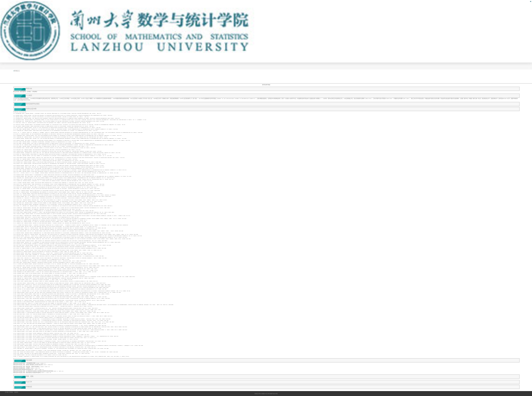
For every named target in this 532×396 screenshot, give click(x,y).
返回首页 (16, 392)
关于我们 (7, 392)
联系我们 (11, 392)
